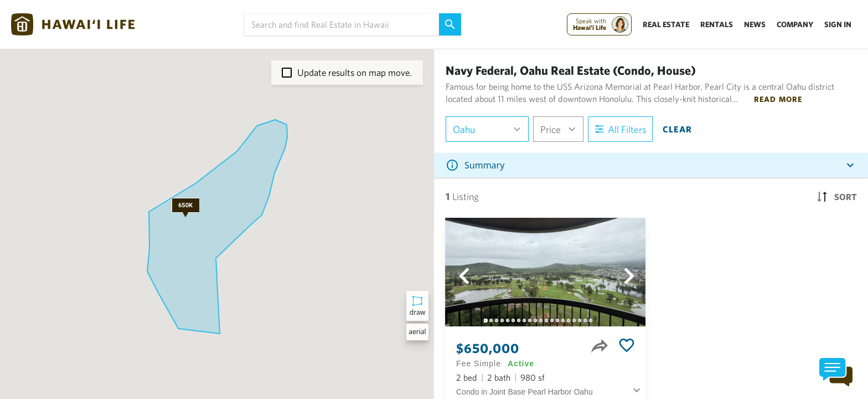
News (755, 24)
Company (795, 24)
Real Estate (666, 24)
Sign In (838, 24)
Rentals (717, 24)
